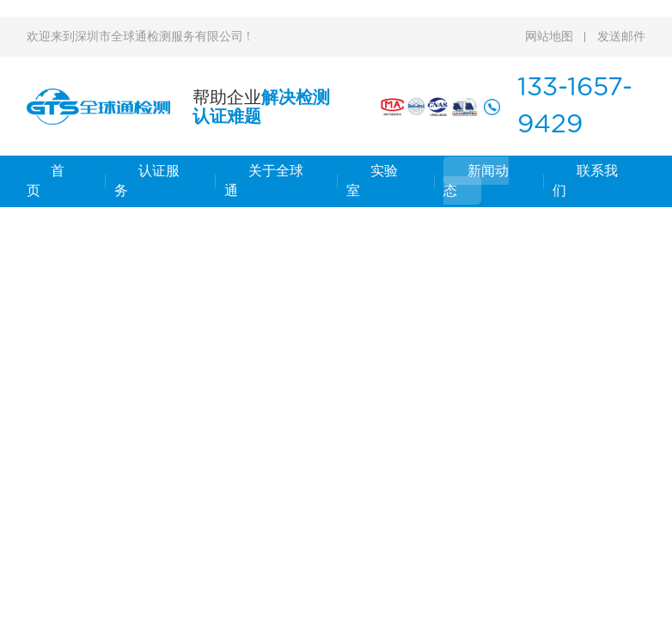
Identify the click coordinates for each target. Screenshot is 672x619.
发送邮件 (621, 37)
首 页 (46, 181)
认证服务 (147, 181)
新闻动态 (476, 181)
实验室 (372, 181)
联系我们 (585, 181)
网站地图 (549, 37)
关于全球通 (264, 181)
